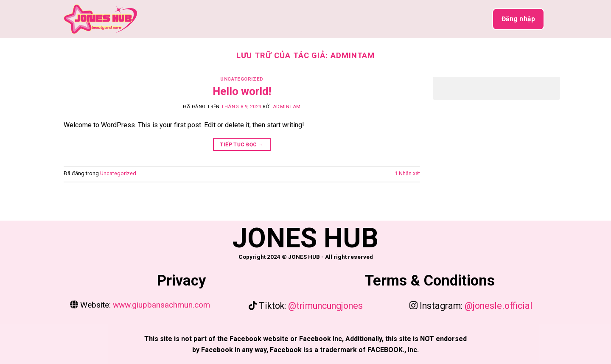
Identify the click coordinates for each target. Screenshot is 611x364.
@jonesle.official (499, 306)
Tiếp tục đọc (242, 145)
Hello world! (242, 91)
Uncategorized (242, 79)
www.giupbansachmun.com (160, 305)
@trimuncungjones (324, 306)
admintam (353, 55)
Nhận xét (407, 173)
